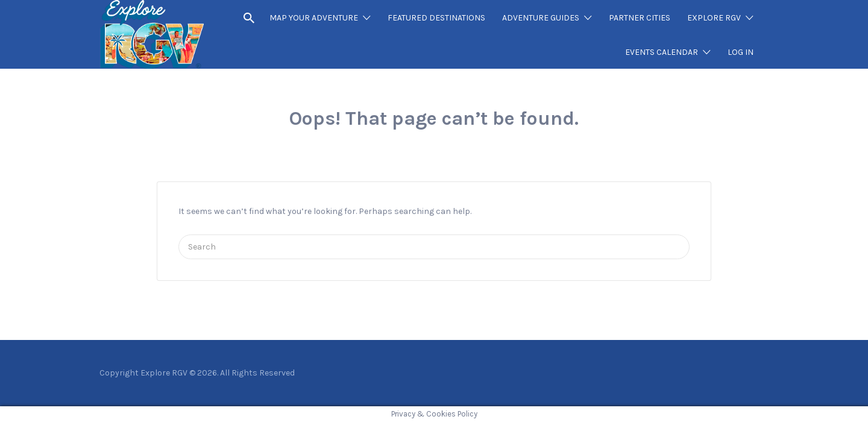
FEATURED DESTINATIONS (436, 18)
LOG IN (741, 52)
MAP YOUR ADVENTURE (314, 18)
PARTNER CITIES (640, 18)
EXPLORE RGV (714, 18)
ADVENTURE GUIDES (541, 18)
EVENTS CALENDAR (662, 52)
